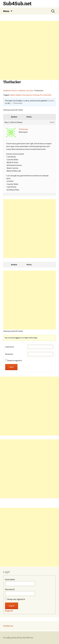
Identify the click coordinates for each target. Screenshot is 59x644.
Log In (11, 367)
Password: (9, 354)
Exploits (19, 95)
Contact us (8, 626)
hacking (36, 95)
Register (9, 611)
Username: (10, 347)
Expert (12, 95)
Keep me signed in (15, 360)
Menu (6, 11)
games (29, 95)
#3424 (52, 122)
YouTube (30, 90)
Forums (14, 90)
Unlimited (47, 95)
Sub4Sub (7, 90)
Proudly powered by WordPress (18, 638)
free (24, 95)
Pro (41, 95)
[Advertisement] (29, 50)
